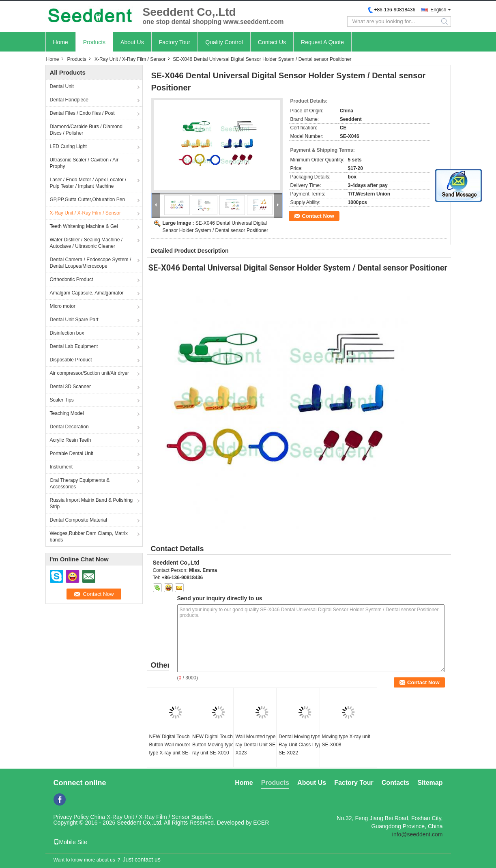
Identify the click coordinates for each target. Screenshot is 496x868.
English (438, 10)
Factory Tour (175, 42)
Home (61, 42)
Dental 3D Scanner (70, 387)
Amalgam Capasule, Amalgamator (87, 293)
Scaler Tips (62, 400)
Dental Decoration (69, 427)
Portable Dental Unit (72, 453)
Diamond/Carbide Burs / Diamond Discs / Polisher (86, 130)
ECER (261, 823)
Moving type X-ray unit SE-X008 (346, 741)
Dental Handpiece (69, 100)
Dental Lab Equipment (74, 346)
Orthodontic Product (72, 279)
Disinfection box (67, 333)
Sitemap (430, 783)
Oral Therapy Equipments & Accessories (80, 483)
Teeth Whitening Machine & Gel (84, 226)
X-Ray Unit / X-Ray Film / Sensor (130, 59)
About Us (132, 42)
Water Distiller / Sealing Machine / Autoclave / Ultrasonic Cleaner (86, 243)
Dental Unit (62, 86)
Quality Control (224, 42)
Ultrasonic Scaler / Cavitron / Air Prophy (84, 163)
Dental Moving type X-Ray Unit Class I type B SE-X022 (304, 745)
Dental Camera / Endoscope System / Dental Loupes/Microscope (91, 263)
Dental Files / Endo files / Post (82, 113)
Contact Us (272, 42)
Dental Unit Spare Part (74, 320)
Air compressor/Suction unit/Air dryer (89, 373)
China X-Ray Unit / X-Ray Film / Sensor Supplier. (152, 817)
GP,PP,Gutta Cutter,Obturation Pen (88, 200)
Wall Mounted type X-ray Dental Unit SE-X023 (259, 745)
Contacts (395, 783)
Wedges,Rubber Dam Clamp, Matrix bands (89, 537)
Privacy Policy (71, 817)
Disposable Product (71, 360)
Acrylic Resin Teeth (71, 440)
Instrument (61, 467)
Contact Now (318, 216)
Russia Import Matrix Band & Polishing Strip (91, 503)
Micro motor (63, 306)
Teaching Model (67, 413)
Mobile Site (70, 842)
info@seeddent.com (418, 834)
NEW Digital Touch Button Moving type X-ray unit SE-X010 (216, 745)
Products (94, 42)
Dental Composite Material (78, 520)
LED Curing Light (68, 146)
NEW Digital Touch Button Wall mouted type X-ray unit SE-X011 (175, 745)
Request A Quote (322, 42)
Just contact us (141, 859)
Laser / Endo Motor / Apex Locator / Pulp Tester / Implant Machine (88, 183)
